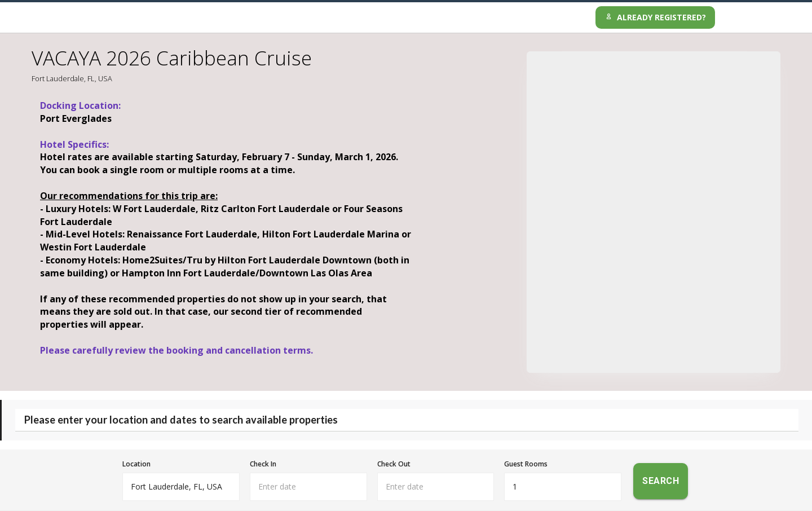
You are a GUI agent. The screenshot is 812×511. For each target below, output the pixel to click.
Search (661, 481)
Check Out (394, 464)
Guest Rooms (526, 464)
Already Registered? (655, 17)
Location (136, 464)
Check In (263, 464)
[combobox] (181, 487)
